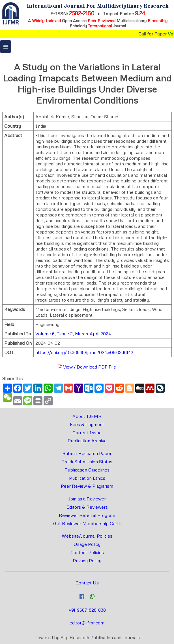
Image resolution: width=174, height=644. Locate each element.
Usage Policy (87, 544)
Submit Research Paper (87, 453)
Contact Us (87, 583)
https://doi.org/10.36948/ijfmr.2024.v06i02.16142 (84, 352)
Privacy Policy (87, 561)
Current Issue (87, 433)
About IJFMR (87, 416)
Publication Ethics (87, 478)
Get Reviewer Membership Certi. (87, 523)
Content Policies (87, 552)
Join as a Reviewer (87, 499)
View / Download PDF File (87, 367)
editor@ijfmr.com (87, 623)
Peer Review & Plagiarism (87, 486)
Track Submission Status (87, 462)
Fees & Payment (87, 424)
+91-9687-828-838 (87, 610)
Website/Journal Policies (87, 536)
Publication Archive (87, 441)
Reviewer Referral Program (87, 515)
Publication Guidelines (87, 470)
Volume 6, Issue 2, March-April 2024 (73, 334)
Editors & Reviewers (87, 507)
